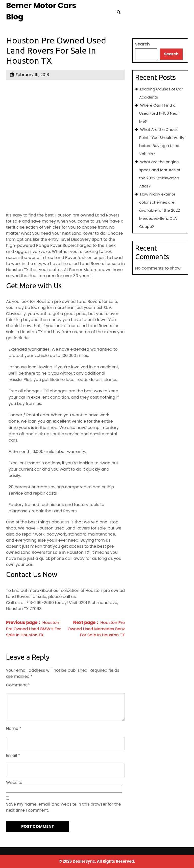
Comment (18, 685)
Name (14, 728)
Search (142, 44)
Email (13, 755)
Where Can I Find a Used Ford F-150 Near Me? (159, 113)
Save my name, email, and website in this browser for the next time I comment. (63, 807)
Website (14, 782)
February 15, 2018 (32, 75)
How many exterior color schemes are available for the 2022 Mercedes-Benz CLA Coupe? (160, 210)
